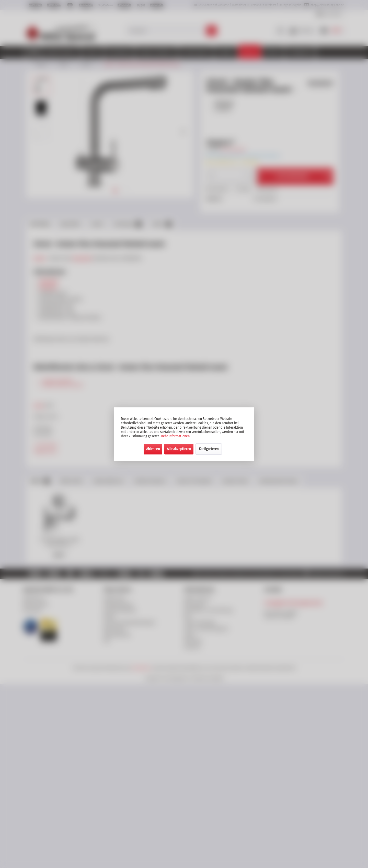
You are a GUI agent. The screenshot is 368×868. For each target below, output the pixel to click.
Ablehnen (153, 449)
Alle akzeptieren (179, 449)
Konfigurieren (209, 449)
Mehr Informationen (175, 436)
